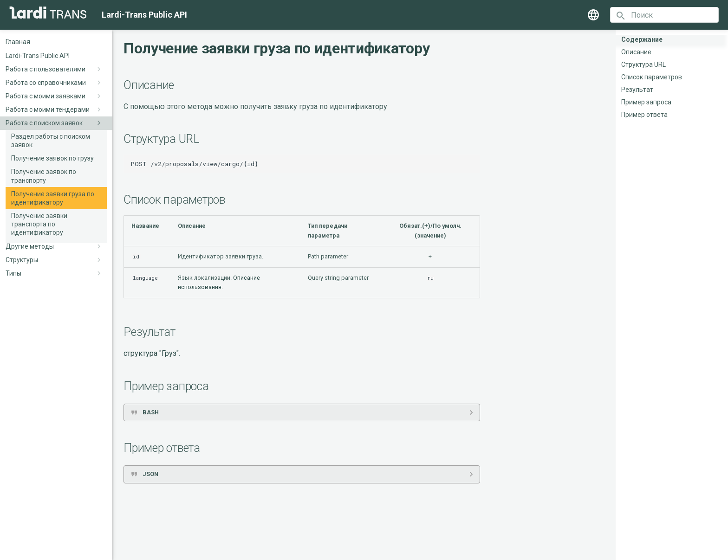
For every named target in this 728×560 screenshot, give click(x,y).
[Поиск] (664, 15)
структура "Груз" (151, 353)
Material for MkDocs (379, 550)
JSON (150, 474)
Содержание (642, 39)
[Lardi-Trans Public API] (48, 13)
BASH (151, 412)
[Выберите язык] (593, 15)
